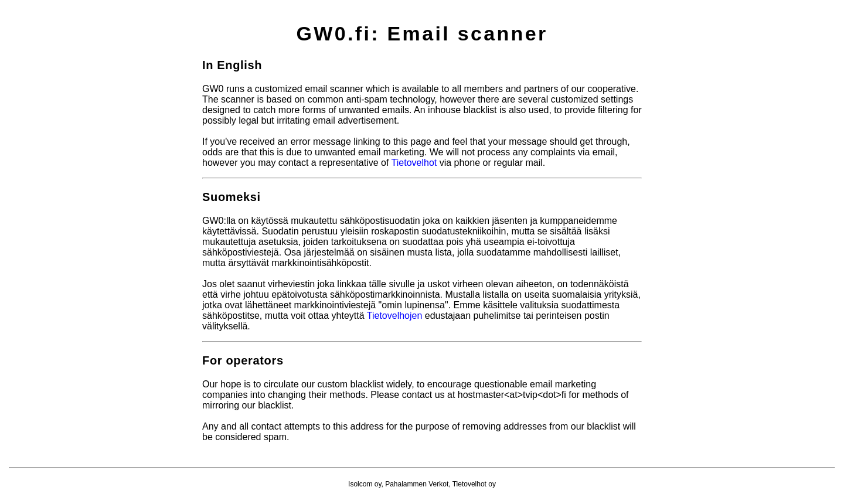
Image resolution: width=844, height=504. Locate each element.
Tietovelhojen (395, 316)
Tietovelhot (414, 163)
